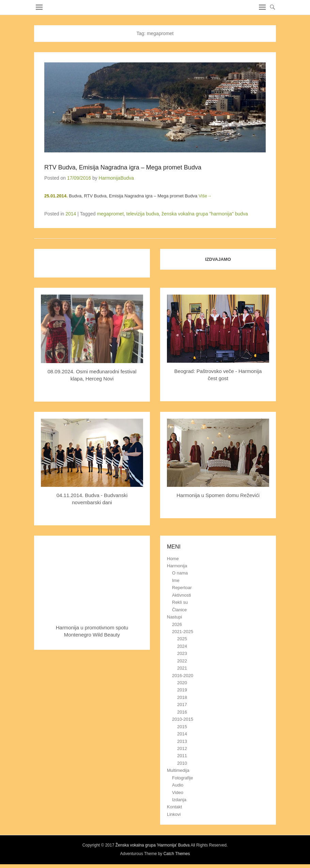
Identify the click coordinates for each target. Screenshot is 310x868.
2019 (182, 690)
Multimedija (178, 770)
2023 (182, 653)
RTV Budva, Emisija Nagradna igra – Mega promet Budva (123, 167)
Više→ (205, 196)
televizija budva (143, 214)
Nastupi (174, 617)
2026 (177, 624)
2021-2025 (183, 632)
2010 (182, 763)
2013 (182, 741)
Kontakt (174, 807)
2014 (71, 214)
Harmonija (177, 566)
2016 (182, 712)
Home (173, 559)
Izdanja (179, 800)
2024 (182, 646)
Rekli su (180, 602)
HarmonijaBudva (117, 178)
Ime (176, 580)
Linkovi (174, 814)
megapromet (110, 214)
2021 (182, 668)
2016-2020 (183, 676)
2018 (182, 697)
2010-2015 (183, 719)
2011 (182, 756)
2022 (182, 661)
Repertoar (182, 588)
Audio (178, 785)
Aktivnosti (182, 595)
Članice (179, 610)
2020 (182, 683)
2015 (182, 727)
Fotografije (182, 778)
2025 (182, 639)
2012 (182, 749)
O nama (180, 573)
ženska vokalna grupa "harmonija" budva (205, 214)
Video (178, 792)
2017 (182, 705)
